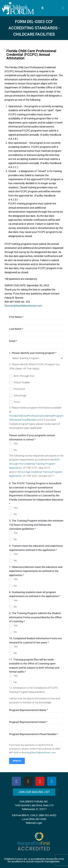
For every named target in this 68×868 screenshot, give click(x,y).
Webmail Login (34, 823)
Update (17, 761)
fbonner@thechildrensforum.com (23, 306)
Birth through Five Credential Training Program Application (34, 464)
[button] (42, 8)
